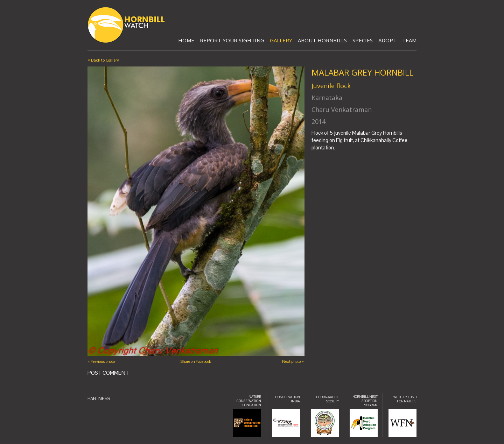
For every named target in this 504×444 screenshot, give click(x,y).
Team (409, 40)
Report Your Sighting (232, 40)
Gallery (281, 40)
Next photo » (293, 361)
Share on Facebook (196, 361)
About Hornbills (322, 40)
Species (363, 40)
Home (186, 40)
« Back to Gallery (103, 60)
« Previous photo (101, 361)
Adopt (387, 40)
